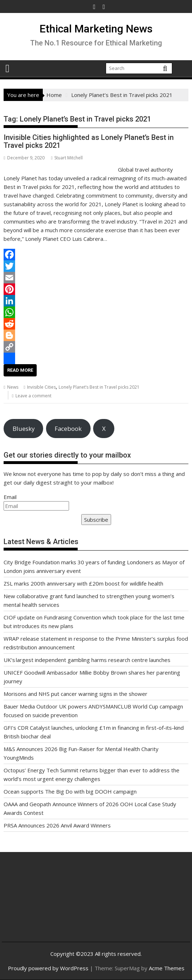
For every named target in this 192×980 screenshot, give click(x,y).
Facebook (68, 429)
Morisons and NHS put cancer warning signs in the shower (76, 694)
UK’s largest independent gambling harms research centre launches (87, 660)
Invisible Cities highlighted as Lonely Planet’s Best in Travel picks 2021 (89, 141)
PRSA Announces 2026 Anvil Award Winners (57, 825)
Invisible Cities (41, 387)
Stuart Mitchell (67, 158)
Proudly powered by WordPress (48, 968)
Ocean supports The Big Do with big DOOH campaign (70, 791)
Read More (20, 370)
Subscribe (96, 520)
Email (10, 497)
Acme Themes (167, 968)
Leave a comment (33, 396)
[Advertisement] (38, 903)
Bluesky (24, 429)
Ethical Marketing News (96, 29)
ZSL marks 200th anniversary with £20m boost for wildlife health (83, 583)
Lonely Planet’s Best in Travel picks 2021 (99, 387)
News (13, 387)
